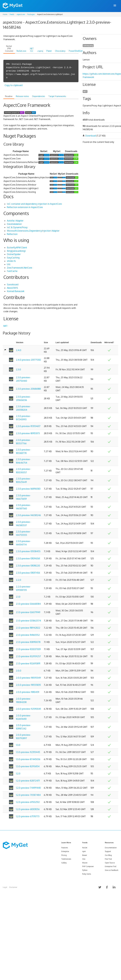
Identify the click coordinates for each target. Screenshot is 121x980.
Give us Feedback (112, 870)
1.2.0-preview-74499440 (28, 788)
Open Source (110, 863)
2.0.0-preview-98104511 (28, 692)
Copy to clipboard (14, 85)
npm (84, 851)
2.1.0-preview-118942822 (28, 628)
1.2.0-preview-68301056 (28, 809)
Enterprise (65, 851)
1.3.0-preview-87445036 (28, 759)
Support (108, 851)
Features (65, 848)
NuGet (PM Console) (9, 49)
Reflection (12, 234)
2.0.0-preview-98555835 (28, 685)
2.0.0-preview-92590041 (28, 709)
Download (90, 136)
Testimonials (66, 859)
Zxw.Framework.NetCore (20, 268)
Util (9, 264)
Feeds (12, 14)
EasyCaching (13, 258)
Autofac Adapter (15, 221)
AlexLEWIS (12, 288)
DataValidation (14, 224)
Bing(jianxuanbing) (16, 251)
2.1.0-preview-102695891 (28, 663)
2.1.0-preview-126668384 (28, 604)
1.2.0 (18, 774)
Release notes (22, 96)
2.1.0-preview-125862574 (28, 621)
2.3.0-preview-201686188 (28, 389)
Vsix (84, 859)
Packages (31, 14)
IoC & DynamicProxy (17, 227)
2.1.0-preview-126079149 (28, 612)
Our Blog (108, 855)
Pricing (64, 855)
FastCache (12, 271)
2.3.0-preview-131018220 (28, 566)
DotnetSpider (14, 254)
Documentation (111, 848)
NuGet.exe (21, 51)
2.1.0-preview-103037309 (28, 649)
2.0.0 (19, 671)
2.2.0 (19, 580)
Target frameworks (57, 96)
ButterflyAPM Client (17, 248)
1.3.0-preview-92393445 (28, 752)
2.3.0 (18, 369)
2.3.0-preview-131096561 (28, 558)
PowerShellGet (76, 51)
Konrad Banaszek (16, 291)
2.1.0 (18, 597)
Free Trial (108, 859)
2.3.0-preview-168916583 (28, 489)
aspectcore (21, 14)
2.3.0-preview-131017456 (28, 573)
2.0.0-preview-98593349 (28, 678)
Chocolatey (60, 51)
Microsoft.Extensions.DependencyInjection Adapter (33, 231)
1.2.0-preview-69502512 (28, 802)
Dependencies (39, 96)
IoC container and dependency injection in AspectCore (34, 204)
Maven (85, 863)
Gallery (64, 863)
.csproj (40, 51)
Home (5, 14)
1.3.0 (18, 745)
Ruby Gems (87, 874)
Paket (49, 51)
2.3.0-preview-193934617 (28, 426)
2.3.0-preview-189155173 (28, 433)
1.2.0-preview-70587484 (28, 795)
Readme (9, 96)
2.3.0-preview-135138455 (28, 551)
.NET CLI (32, 50)
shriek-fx (11, 261)
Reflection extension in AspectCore (25, 207)
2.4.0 (19, 350)
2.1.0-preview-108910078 (28, 642)
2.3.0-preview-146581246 (28, 515)
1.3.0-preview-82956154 (28, 766)
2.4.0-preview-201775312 (28, 360)
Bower (85, 855)
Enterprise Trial (111, 866)
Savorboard (13, 284)
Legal (5, 887)
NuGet (85, 848)
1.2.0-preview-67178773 (28, 816)
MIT (5, 326)
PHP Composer (88, 866)
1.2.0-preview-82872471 (28, 781)
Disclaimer (13, 887)
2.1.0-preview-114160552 (28, 635)
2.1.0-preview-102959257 (28, 656)
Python (85, 870)
